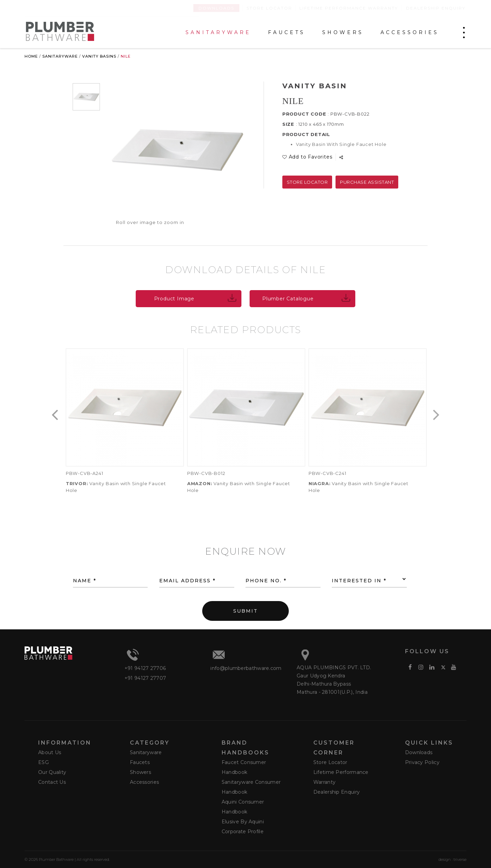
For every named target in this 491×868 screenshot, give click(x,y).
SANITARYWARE (218, 33)
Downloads (216, 8)
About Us (50, 752)
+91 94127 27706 (145, 668)
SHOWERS (343, 33)
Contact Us (52, 782)
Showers (140, 772)
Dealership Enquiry (436, 8)
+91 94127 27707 (145, 678)
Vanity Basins (99, 56)
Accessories (144, 782)
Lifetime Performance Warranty (349, 8)
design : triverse (452, 859)
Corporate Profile (243, 832)
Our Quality (52, 772)
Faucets (140, 762)
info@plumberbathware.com (246, 668)
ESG (43, 762)
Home (31, 56)
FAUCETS (287, 33)
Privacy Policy (422, 762)
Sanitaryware (60, 56)
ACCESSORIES (410, 33)
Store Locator (269, 8)
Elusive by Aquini (243, 822)
